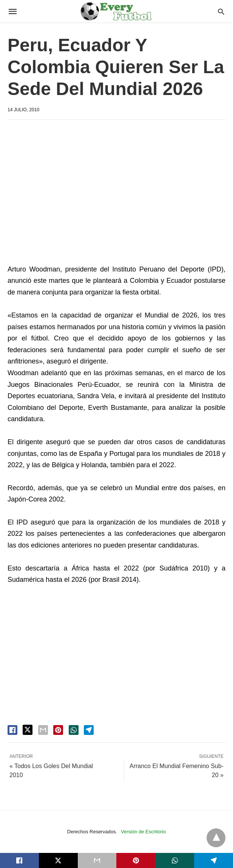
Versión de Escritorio (143, 832)
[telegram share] (89, 730)
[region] (116, 190)
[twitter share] (28, 730)
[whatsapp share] (74, 730)
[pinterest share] (58, 730)
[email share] (43, 730)
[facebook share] (12, 730)
